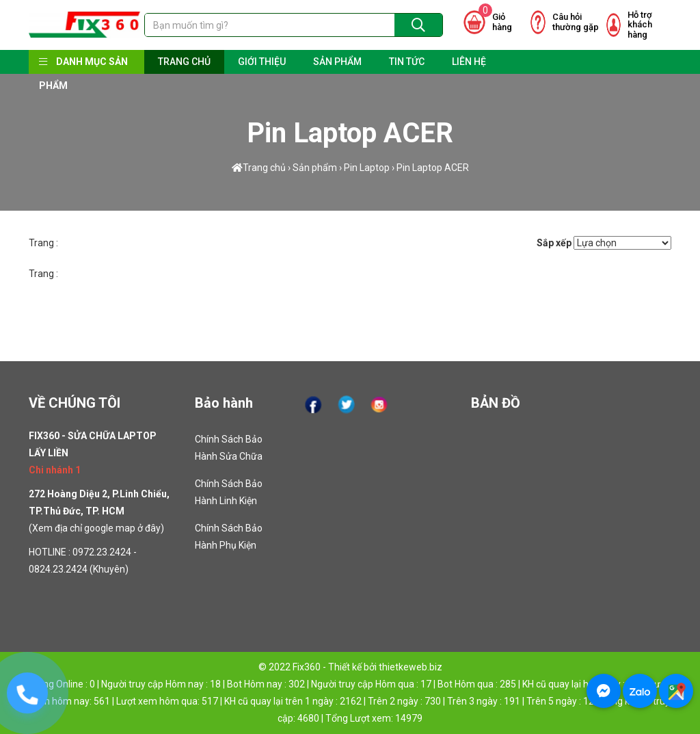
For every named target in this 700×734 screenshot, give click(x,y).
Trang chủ (259, 168)
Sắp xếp (554, 243)
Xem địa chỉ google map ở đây (96, 528)
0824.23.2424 (58, 569)
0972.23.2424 (102, 552)
